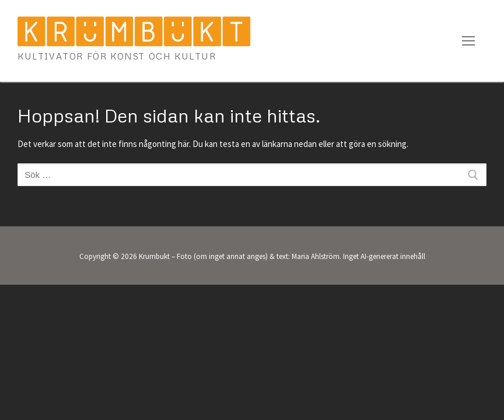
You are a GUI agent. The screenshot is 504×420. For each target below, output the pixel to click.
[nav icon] (469, 41)
